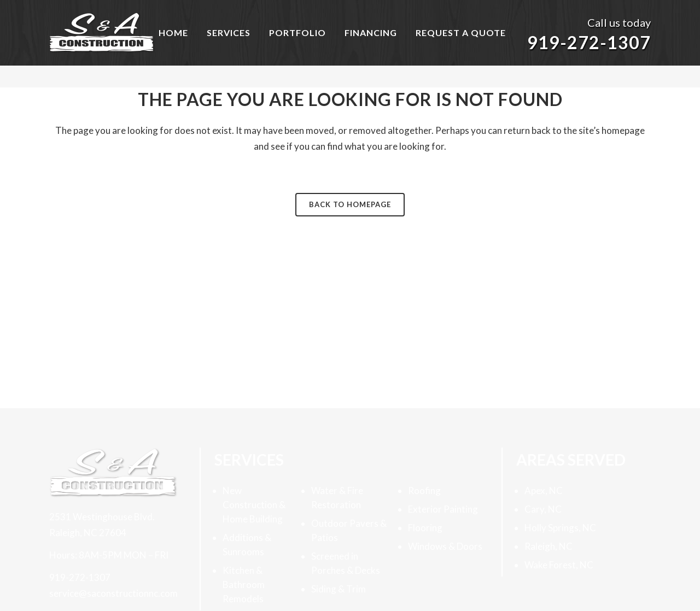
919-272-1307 (589, 42)
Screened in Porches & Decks (346, 563)
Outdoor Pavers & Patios (349, 530)
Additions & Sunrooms (247, 545)
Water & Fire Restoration (337, 498)
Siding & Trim (339, 589)
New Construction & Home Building (254, 505)
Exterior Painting (443, 509)
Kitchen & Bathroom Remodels (244, 584)
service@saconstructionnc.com (113, 593)
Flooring (425, 528)
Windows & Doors (445, 546)
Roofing (424, 490)
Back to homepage (350, 204)
